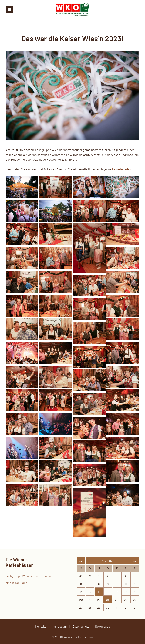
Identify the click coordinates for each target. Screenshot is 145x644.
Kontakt (41, 626)
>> (135, 561)
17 (117, 592)
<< (81, 561)
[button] (9, 9)
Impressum (59, 626)
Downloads (103, 626)
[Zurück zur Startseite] (72, 9)
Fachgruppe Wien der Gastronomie (29, 576)
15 (99, 592)
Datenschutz (81, 626)
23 (108, 600)
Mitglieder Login (16, 583)
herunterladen (122, 169)
